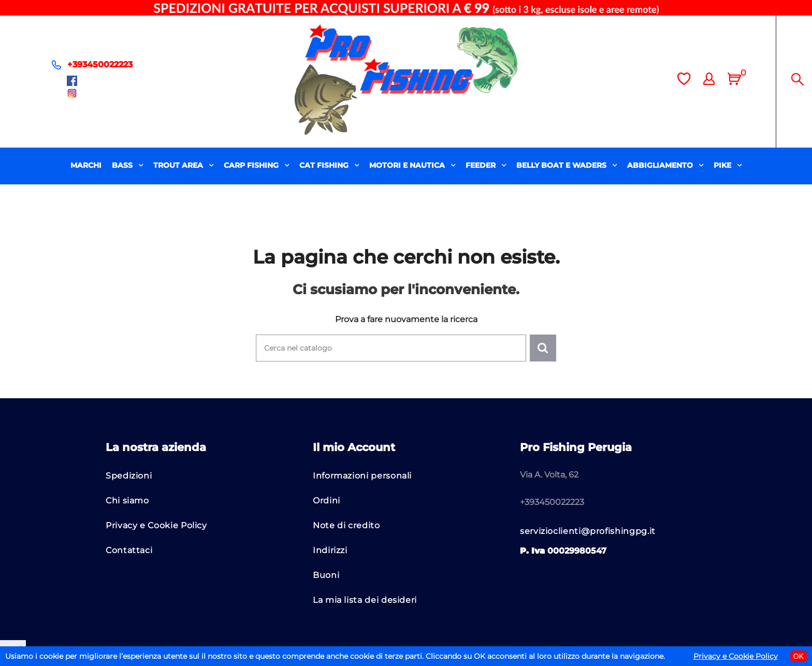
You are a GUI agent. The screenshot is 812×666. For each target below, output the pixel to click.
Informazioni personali (362, 476)
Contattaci (129, 550)
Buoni (326, 575)
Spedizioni (129, 476)
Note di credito (346, 525)
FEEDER (482, 165)
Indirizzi (330, 550)
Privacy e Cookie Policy (156, 525)
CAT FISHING (325, 165)
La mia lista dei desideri (365, 600)
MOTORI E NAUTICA (408, 165)
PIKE (723, 165)
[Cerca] (391, 348)
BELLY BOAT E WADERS (562, 165)
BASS (123, 165)
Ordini (327, 501)
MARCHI (86, 165)
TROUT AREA (179, 165)
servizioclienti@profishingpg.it (588, 531)
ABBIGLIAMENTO (661, 165)
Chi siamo (127, 501)
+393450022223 (100, 64)
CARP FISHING (252, 165)
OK (799, 656)
